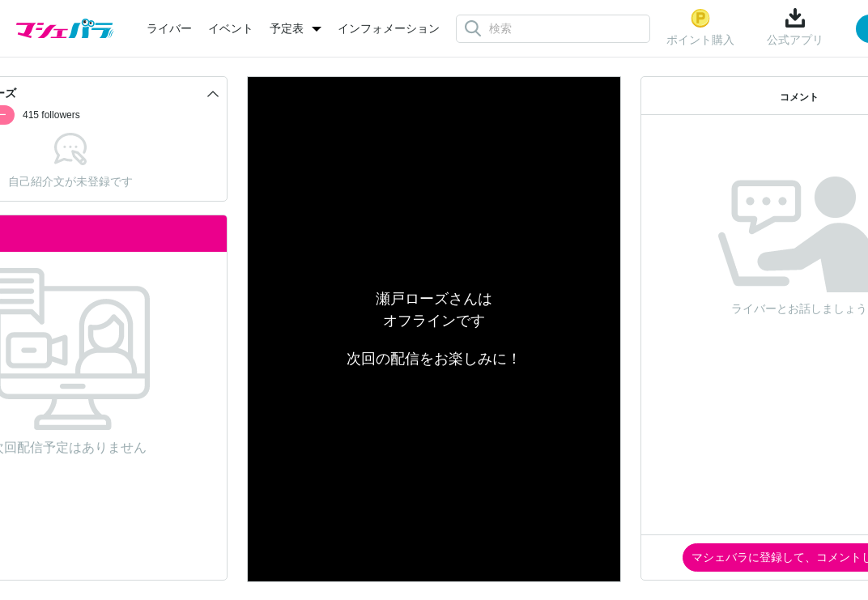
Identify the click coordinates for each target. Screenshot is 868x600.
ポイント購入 (700, 27)
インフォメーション (389, 28)
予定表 (287, 28)
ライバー (169, 28)
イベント (231, 28)
